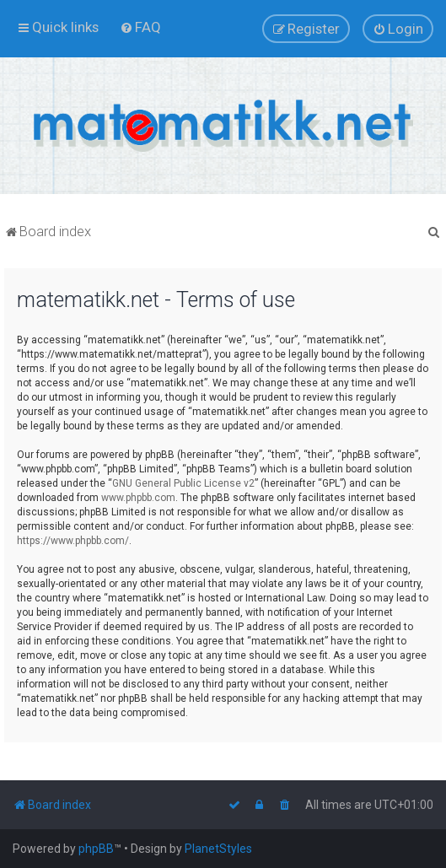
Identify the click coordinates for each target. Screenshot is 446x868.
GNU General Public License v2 (183, 483)
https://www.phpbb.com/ (73, 541)
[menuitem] (140, 27)
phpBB (96, 849)
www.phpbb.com (138, 498)
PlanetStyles (218, 849)
